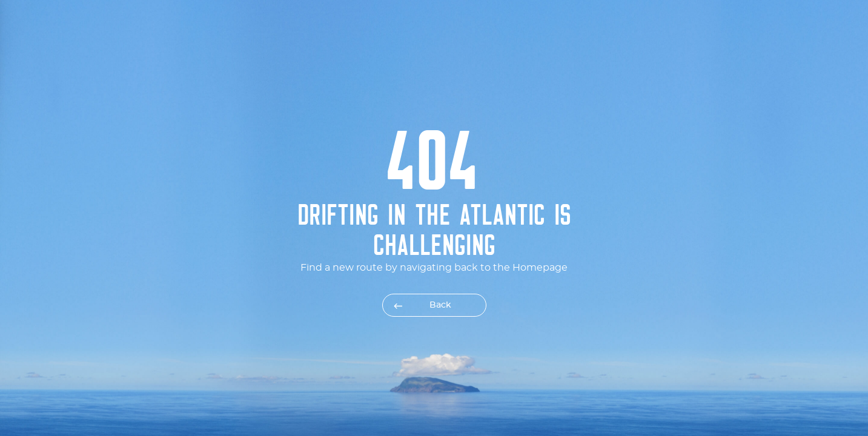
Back (440, 305)
